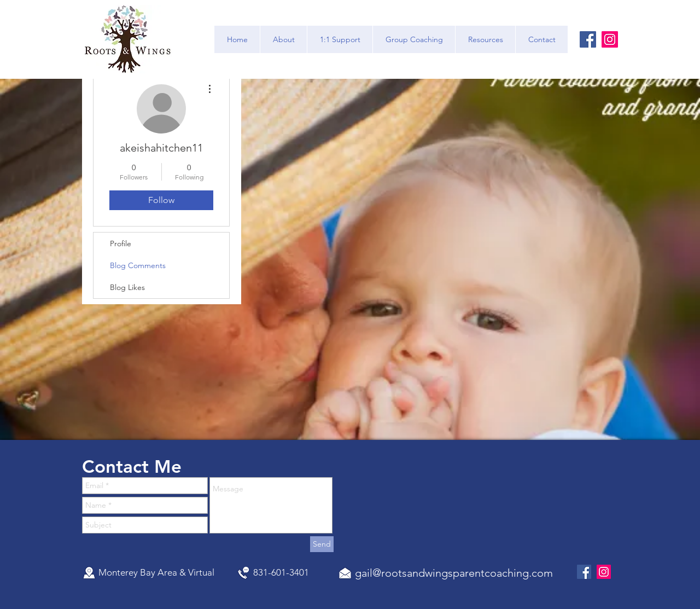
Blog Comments (138, 265)
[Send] (322, 544)
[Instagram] (610, 39)
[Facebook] (588, 39)
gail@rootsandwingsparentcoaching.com (454, 573)
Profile (121, 243)
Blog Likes (127, 287)
